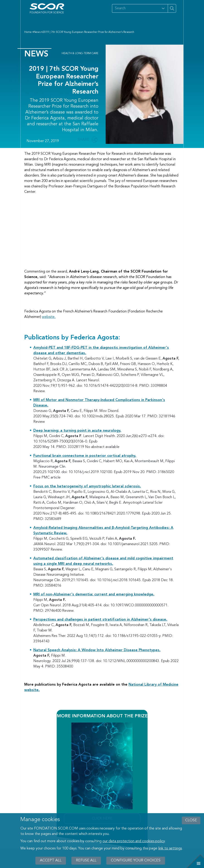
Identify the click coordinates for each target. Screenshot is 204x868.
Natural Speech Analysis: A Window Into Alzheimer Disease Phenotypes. (97, 650)
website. (49, 317)
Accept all (51, 861)
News (37, 32)
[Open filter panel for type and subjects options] (163, 8)
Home (28, 32)
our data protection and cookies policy (134, 841)
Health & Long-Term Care (80, 53)
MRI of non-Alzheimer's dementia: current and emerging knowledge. (94, 595)
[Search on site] (135, 8)
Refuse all (86, 861)
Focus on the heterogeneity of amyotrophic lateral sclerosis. (87, 486)
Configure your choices (136, 861)
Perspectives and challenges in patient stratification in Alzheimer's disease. (100, 620)
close (191, 820)
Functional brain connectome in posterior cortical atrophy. (85, 456)
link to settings (170, 849)
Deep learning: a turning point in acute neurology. (77, 431)
